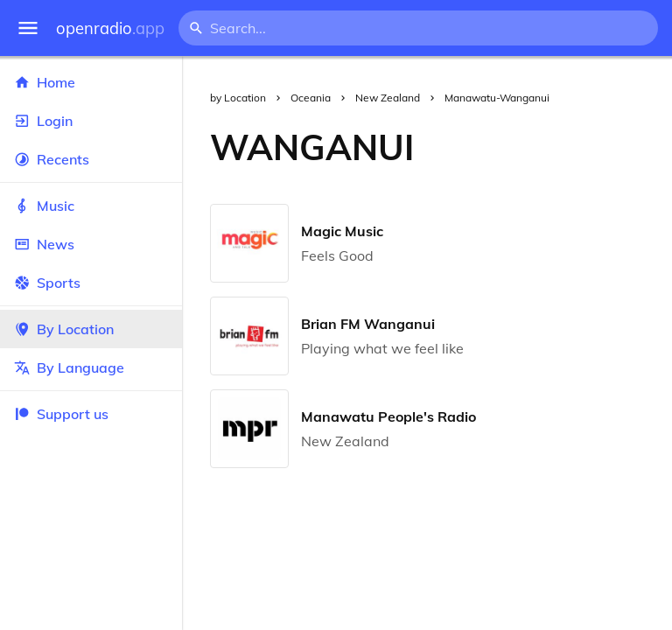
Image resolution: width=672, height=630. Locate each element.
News (91, 244)
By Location (91, 329)
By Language (91, 367)
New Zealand (388, 98)
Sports (91, 283)
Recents (91, 159)
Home (91, 82)
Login (91, 121)
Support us (61, 414)
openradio (110, 28)
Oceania (311, 98)
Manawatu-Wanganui (497, 98)
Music (91, 206)
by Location (238, 98)
